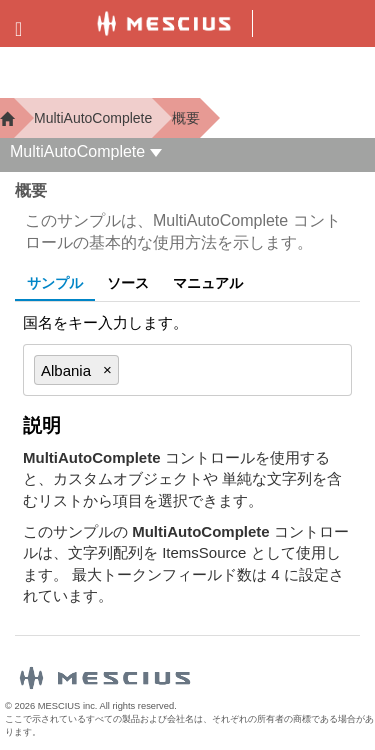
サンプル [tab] (55, 283)
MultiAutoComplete (93, 118)
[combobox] (226, 370)
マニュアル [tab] (208, 283)
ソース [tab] (128, 283)
